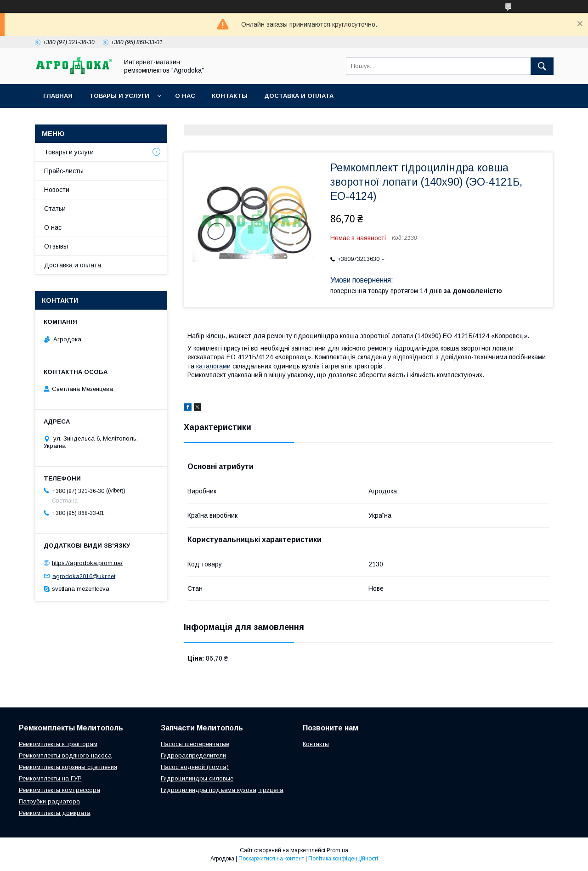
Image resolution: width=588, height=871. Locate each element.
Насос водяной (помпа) (195, 767)
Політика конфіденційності (343, 859)
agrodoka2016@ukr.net (84, 576)
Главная (58, 96)
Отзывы (56, 246)
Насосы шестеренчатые (195, 744)
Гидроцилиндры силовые (197, 778)
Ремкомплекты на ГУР (50, 778)
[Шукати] (542, 66)
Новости (57, 190)
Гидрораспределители (193, 755)
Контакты (230, 96)
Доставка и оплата (299, 96)
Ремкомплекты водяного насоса (65, 755)
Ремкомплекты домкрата (55, 813)
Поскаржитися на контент (271, 859)
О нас (185, 96)
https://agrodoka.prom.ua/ (87, 563)
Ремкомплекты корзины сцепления (68, 767)
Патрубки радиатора (49, 801)
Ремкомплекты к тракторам (58, 744)
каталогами (213, 366)
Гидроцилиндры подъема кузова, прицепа (222, 790)
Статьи (55, 209)
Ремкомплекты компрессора (59, 790)
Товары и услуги (119, 96)
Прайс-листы (64, 171)
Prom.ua (337, 850)
